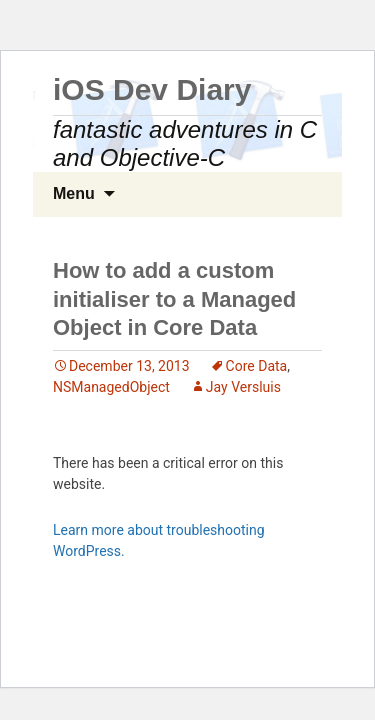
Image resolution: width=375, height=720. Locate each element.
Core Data (257, 366)
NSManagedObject (111, 387)
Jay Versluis (243, 387)
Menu (74, 193)
